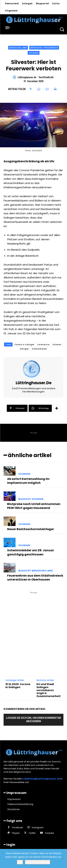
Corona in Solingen (24, 345)
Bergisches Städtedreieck (44, 48)
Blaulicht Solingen (31, 499)
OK (20, 862)
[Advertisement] (33, 628)
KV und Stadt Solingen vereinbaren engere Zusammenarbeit (49, 690)
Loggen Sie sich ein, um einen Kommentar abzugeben (33, 720)
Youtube (49, 833)
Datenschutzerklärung (38, 862)
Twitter (32, 833)
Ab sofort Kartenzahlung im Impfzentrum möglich (28, 481)
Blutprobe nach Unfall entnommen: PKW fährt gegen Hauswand (34, 506)
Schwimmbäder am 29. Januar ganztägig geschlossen (31, 552)
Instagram (38, 827)
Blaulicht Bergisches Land (36, 571)
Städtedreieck (39, 349)
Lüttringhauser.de (27, 77)
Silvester (57, 345)
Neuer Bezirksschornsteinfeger (31, 529)
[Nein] (63, 859)
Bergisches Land (18, 48)
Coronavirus (43, 345)
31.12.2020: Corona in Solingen (18, 686)
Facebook (17, 827)
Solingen (34, 53)
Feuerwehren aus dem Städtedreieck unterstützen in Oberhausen (35, 578)
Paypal (16, 833)
